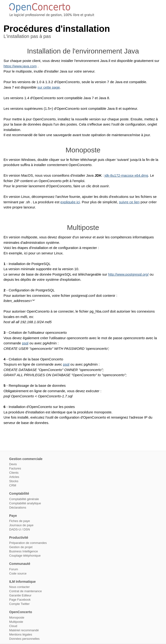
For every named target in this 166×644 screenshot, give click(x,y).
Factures (15, 468)
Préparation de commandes (28, 543)
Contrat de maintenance (26, 591)
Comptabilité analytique (25, 503)
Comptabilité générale (24, 499)
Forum (14, 569)
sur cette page (49, 87)
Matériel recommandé (24, 630)
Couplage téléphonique (25, 556)
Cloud (13, 626)
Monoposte (17, 618)
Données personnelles (24, 639)
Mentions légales (21, 634)
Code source (18, 573)
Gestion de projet (21, 547)
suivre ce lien (129, 202)
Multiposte (16, 622)
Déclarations (18, 507)
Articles (14, 477)
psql (25, 343)
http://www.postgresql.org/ (128, 274)
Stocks (14, 481)
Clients (14, 473)
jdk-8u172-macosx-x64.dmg (126, 175)
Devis (13, 464)
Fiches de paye (20, 521)
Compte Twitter (19, 604)
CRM (13, 485)
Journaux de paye (21, 525)
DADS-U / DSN (20, 529)
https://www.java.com (20, 66)
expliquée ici (70, 202)
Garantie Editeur (20, 595)
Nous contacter (19, 587)
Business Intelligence (24, 551)
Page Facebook (20, 600)
